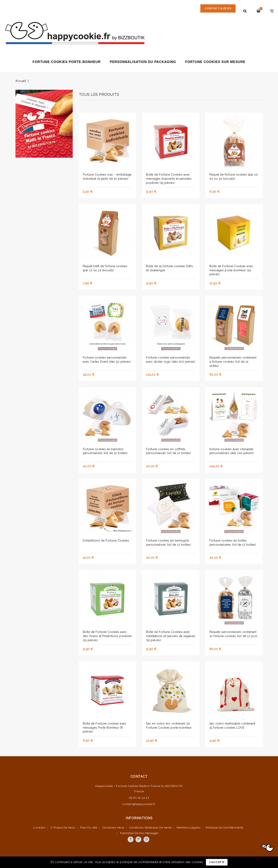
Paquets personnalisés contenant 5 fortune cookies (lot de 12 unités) (233, 362)
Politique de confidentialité (224, 828)
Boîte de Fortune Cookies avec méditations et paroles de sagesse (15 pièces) (171, 636)
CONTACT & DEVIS (217, 11)
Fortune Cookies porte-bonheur (67, 62)
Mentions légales (189, 828)
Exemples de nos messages (139, 833)
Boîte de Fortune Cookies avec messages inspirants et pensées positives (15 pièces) (169, 179)
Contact (139, 777)
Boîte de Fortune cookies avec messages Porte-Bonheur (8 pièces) (105, 728)
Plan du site (89, 828)
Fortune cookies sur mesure (215, 62)
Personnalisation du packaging (143, 62)
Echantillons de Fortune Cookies (106, 541)
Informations (139, 818)
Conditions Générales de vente (150, 828)
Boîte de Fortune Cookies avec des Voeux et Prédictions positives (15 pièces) (107, 636)
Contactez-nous (113, 828)
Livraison (39, 828)
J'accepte (217, 862)
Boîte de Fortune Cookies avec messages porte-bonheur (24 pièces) (231, 270)
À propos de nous (63, 828)
